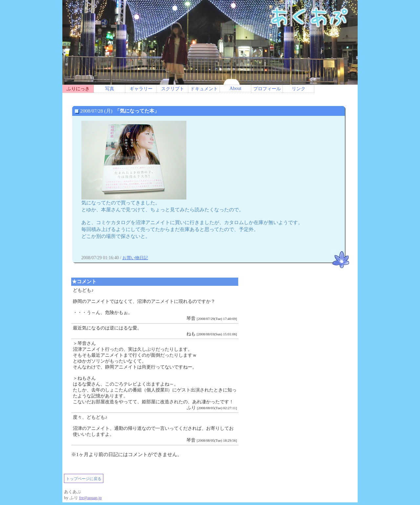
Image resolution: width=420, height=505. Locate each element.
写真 (110, 89)
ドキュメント (204, 89)
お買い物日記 (135, 258)
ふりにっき (78, 89)
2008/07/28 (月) (119, 111)
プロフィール (267, 89)
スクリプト (173, 89)
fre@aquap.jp (90, 498)
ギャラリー (141, 89)
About (235, 88)
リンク (299, 89)
